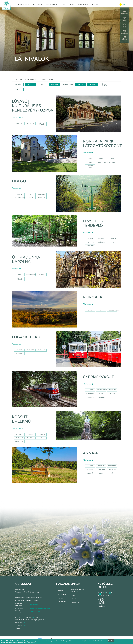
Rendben (111, 641)
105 (25, 625)
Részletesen (17, 117)
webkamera (125, 12)
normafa (90, 242)
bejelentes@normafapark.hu (40, 608)
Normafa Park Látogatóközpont (102, 143)
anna (101, 473)
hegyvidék (30, 123)
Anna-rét (93, 453)
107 (25, 623)
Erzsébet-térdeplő (93, 223)
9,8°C (125, 19)
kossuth (19, 434)
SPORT (30, 84)
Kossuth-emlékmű (22, 419)
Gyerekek (90, 162)
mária (112, 242)
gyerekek (30, 350)
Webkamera (62, 602)
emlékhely (101, 242)
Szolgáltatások (52, 5)
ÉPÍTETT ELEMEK (105, 85)
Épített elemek (90, 167)
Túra (112, 159)
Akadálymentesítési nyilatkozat (78, 591)
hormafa (90, 470)
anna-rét (90, 473)
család (19, 350)
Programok (38, 5)
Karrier (73, 595)
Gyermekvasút (98, 377)
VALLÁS (93, 84)
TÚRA (42, 84)
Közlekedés (62, 594)
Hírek (63, 5)
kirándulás (19, 442)
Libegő (19, 181)
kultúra (19, 123)
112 (24, 628)
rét (112, 473)
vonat (101, 394)
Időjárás (61, 598)
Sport (101, 159)
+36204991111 (36, 605)
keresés (125, 38)
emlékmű (30, 438)
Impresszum (75, 603)
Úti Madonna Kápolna (26, 259)
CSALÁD (18, 84)
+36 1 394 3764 (36, 612)
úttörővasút (102, 390)
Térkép (72, 5)
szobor (30, 434)
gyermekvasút (91, 394)
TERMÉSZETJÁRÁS (67, 84)
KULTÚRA (80, 84)
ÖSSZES (18, 90)
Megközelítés (83, 5)
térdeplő (112, 239)
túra (41, 438)
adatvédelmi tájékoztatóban (84, 641)
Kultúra (112, 162)
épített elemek (41, 124)
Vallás (90, 239)
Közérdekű (75, 599)
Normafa (95, 5)
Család (90, 159)
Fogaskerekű (26, 337)
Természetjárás (103, 162)
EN (124, 5)
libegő (30, 198)
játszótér (112, 470)
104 (34, 618)
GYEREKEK (54, 84)
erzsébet (101, 239)
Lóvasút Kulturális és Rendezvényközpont (34, 106)
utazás (112, 394)
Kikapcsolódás (24, 5)
